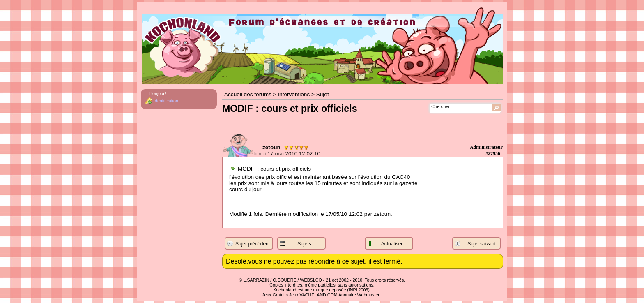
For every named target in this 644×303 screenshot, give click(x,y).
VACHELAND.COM (318, 295)
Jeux (294, 295)
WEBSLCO (311, 280)
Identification (166, 101)
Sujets (304, 244)
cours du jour (245, 189)
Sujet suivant (482, 244)
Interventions (294, 94)
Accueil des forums (248, 94)
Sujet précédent (253, 244)
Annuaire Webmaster (359, 295)
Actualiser (392, 244)
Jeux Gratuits (275, 295)
